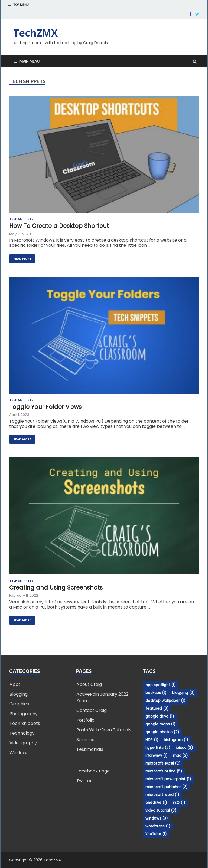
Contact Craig (92, 710)
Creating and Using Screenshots (56, 588)
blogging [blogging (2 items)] (183, 693)
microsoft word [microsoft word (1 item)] (162, 795)
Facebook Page (93, 771)
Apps (15, 684)
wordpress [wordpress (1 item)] (158, 826)
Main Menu (30, 61)
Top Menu (21, 5)
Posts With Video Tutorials (104, 730)
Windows (19, 753)
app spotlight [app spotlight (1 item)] (160, 685)
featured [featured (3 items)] (157, 708)
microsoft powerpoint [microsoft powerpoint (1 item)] (168, 779)
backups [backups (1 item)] (156, 693)
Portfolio (85, 720)
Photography (24, 714)
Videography (23, 743)
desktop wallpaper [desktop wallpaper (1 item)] (165, 701)
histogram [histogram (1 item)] (176, 740)
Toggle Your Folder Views (45, 407)
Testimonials (90, 749)
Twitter (84, 781)
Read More (20, 257)
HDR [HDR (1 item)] (152, 740)
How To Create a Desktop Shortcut (59, 226)
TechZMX (35, 33)
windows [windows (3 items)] (157, 818)
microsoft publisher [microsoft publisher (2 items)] (166, 787)
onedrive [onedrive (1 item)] (156, 803)
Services (85, 740)
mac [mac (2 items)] (180, 756)
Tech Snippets (21, 219)
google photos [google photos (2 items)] (162, 732)
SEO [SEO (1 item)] (179, 803)
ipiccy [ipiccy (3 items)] (184, 748)
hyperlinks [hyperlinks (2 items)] (158, 748)
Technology (22, 733)
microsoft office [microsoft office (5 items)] (164, 771)
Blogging (19, 694)
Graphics (19, 704)
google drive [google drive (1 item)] (160, 716)
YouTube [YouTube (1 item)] (156, 834)
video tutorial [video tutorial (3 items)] (161, 811)
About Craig (89, 684)
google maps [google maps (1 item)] (160, 724)
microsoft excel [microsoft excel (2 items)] (163, 763)
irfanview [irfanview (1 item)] (156, 756)
